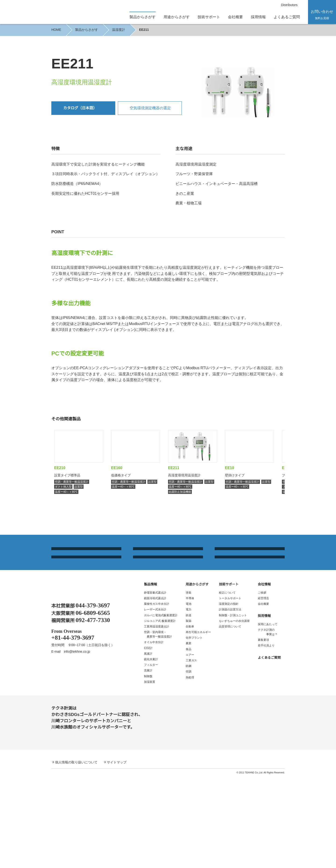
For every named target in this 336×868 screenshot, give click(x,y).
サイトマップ (117, 853)
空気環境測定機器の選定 (150, 108)
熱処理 (190, 769)
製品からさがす (86, 30)
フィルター (151, 756)
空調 (189, 763)
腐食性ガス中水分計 (157, 695)
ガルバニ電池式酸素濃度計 (161, 706)
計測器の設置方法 (230, 701)
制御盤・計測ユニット (233, 706)
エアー (190, 746)
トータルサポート (230, 689)
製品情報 (150, 675)
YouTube (71, 763)
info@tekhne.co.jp (80, 742)
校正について (227, 684)
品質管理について (230, 718)
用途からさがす (197, 675)
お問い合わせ (322, 14)
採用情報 (258, 17)
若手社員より (266, 737)
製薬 (189, 712)
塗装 (189, 684)
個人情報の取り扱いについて (76, 853)
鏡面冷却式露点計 (155, 689)
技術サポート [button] (209, 17)
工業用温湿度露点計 (157, 718)
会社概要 (235, 17)
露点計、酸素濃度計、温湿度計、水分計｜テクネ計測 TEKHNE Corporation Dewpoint (81, 682)
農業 (189, 735)
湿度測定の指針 (229, 695)
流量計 (148, 762)
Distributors (288, 5)
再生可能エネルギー (198, 723)
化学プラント (194, 729)
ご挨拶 (262, 684)
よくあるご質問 (287, 17)
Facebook (56, 763)
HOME (56, 30)
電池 (189, 695)
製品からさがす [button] (143, 17)
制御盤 (148, 767)
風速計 (148, 745)
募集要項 (263, 731)
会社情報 (264, 675)
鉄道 (189, 706)
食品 (189, 740)
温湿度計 (118, 30)
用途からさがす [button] (177, 17)
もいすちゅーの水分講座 (234, 712)
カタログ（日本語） (80, 108)
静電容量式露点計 (155, 684)
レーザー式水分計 (155, 701)
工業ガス (191, 752)
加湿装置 (150, 773)
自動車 (190, 718)
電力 (189, 701)
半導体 (190, 689)
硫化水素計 (151, 750)
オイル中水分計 (154, 733)
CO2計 (148, 739)
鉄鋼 (189, 757)
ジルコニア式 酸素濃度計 (160, 712)
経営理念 (263, 689)
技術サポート (229, 675)
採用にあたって (268, 715)
